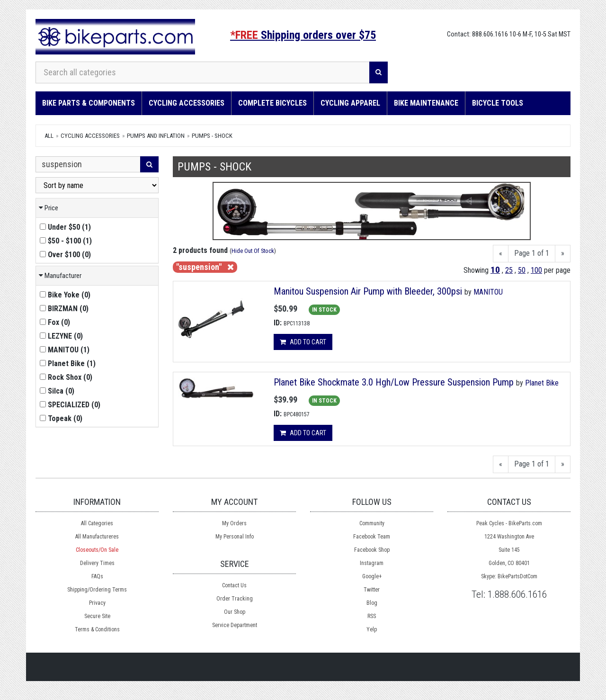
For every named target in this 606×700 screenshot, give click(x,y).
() (65, 227)
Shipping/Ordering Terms (97, 590)
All (49, 136)
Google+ (372, 576)
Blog (372, 603)
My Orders (234, 523)
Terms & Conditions (97, 629)
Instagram (372, 563)
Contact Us (234, 585)
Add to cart (303, 342)
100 (536, 270)
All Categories (97, 523)
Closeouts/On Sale (97, 550)
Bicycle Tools (498, 103)
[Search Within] (88, 164)
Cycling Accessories (187, 103)
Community (372, 523)
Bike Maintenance (426, 103)
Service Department (235, 625)
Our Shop (235, 612)
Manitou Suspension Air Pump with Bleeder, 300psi (368, 291)
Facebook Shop (372, 550)
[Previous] (501, 254)
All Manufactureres (97, 537)
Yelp (372, 629)
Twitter (372, 590)
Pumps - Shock (212, 136)
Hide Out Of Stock (253, 251)
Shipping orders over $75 (303, 35)
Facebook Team (372, 537)
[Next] (563, 254)
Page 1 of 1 (532, 253)
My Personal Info (235, 537)
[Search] (379, 72)
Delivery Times (97, 563)
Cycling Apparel (350, 103)
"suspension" (205, 267)
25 (509, 270)
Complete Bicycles (272, 103)
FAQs (97, 576)
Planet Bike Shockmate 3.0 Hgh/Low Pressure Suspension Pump (394, 382)
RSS (372, 616)
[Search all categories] (203, 72)
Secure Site (97, 616)
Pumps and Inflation (156, 136)
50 (522, 270)
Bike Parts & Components (89, 103)
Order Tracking (235, 599)
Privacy (97, 603)
